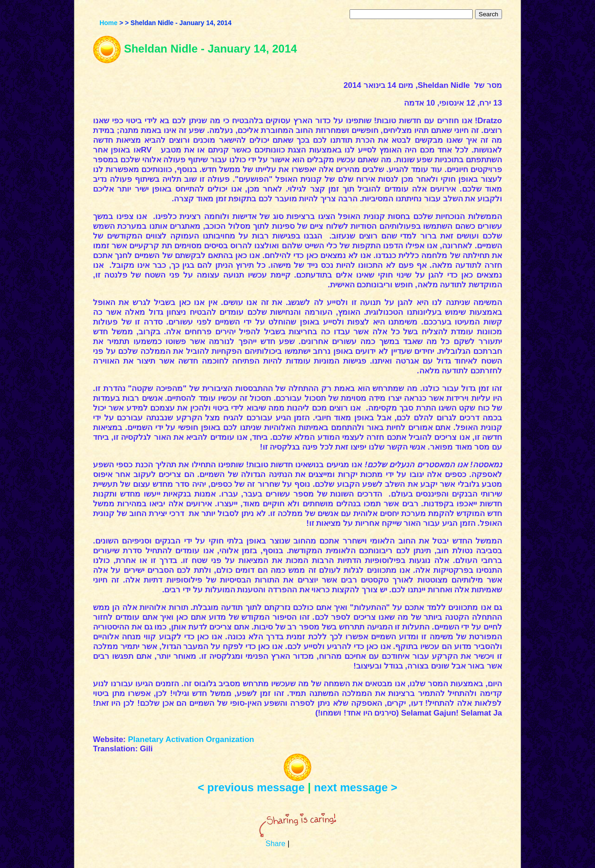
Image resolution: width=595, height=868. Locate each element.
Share (275, 844)
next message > (355, 787)
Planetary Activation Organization (191, 739)
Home (109, 23)
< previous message (251, 787)
